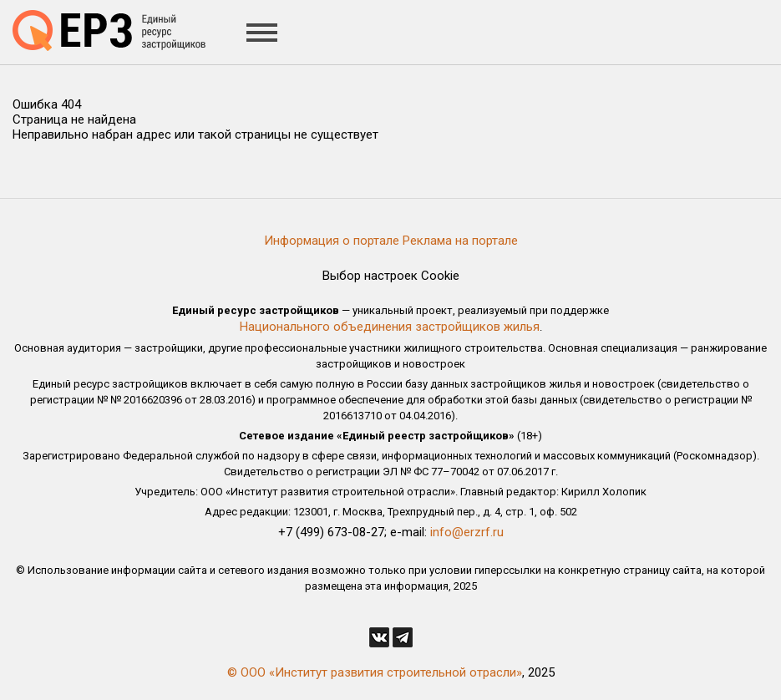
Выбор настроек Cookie (391, 276)
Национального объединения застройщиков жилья (390, 327)
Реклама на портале (460, 241)
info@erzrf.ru (467, 532)
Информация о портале (332, 241)
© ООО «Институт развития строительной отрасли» (375, 672)
